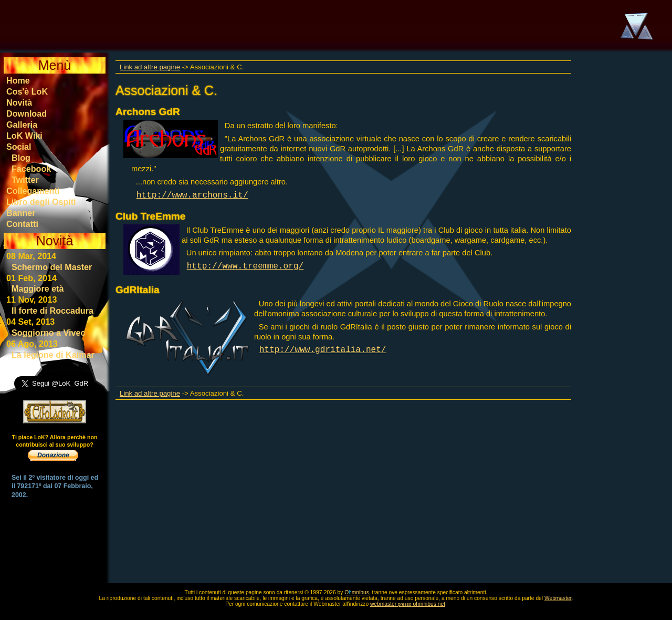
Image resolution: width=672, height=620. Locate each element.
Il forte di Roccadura (52, 311)
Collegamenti (33, 191)
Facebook (31, 169)
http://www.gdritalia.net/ (323, 350)
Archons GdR (148, 112)
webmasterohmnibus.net (408, 604)
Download (27, 113)
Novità (19, 102)
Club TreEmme (150, 216)
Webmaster (558, 598)
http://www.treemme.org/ (245, 266)
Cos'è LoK (27, 91)
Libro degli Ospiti (41, 202)
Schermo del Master (52, 267)
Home (18, 80)
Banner (21, 213)
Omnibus (357, 592)
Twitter (25, 180)
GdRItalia (138, 290)
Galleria (22, 125)
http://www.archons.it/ (192, 195)
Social (19, 147)
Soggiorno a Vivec (48, 333)
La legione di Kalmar (53, 355)
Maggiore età (38, 288)
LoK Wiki (24, 136)
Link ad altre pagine (150, 67)
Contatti (22, 224)
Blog (21, 158)
